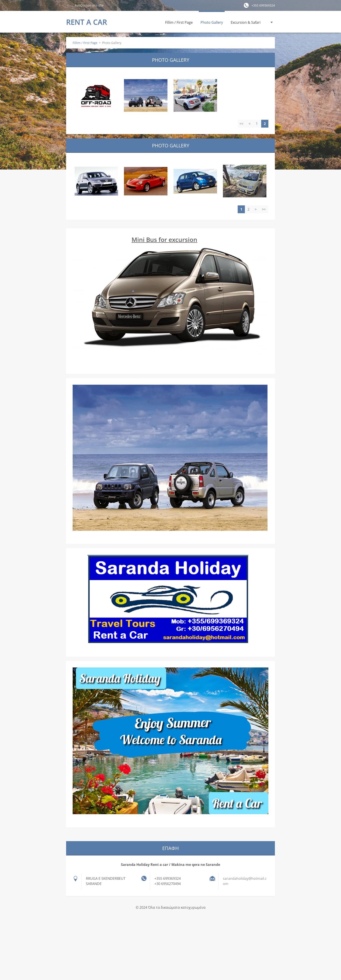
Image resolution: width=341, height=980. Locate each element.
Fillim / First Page (179, 22)
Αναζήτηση (69, 5)
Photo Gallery (212, 22)
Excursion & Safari (246, 22)
